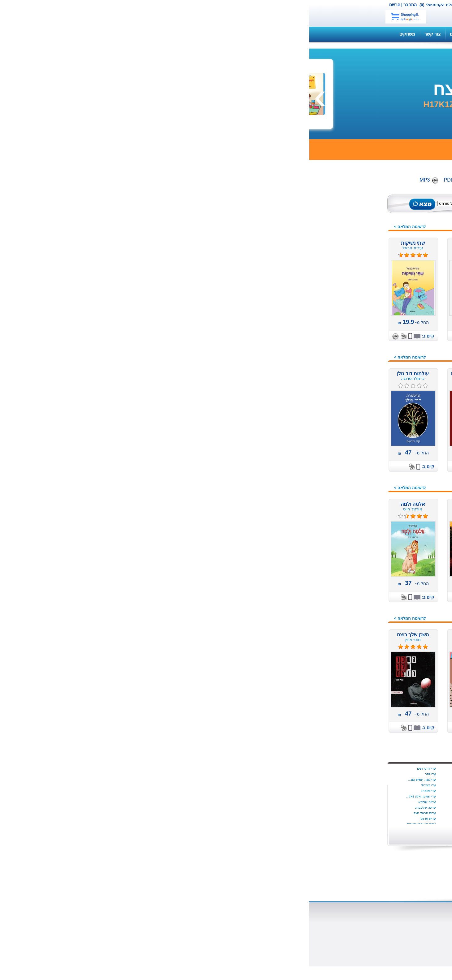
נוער (365, 487)
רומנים (363, 626)
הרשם (85, 5)
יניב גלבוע (176, 780)
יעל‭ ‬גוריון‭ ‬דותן (173, 813)
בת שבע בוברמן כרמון (223, 774)
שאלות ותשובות (285, 34)
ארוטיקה (361, 332)
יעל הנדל (176, 819)
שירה (364, 657)
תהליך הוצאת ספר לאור (171, 935)
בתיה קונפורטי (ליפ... (224, 802)
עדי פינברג (119, 791)
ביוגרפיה (361, 340)
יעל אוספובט (174, 807)
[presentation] (441, 95)
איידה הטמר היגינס (282, 774)
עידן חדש (361, 479)
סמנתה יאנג (287, 785)
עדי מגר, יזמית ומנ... (113, 780)
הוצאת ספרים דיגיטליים (172, 919)
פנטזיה (363, 580)
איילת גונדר (287, 802)
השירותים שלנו (322, 34)
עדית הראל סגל (115, 813)
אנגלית (363, 309)
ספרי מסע (360, 533)
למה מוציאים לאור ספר (172, 930)
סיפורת (363, 518)
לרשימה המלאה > (101, 227)
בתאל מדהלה (229, 785)
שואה (364, 649)
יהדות (364, 410)
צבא (365, 603)
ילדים (364, 294)
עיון (366, 557)
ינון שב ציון (175, 774)
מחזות (363, 433)
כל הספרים (359, 207)
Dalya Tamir (286, 768)
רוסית (364, 634)
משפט (363, 448)
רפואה (363, 642)
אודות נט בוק (284, 919)
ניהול (364, 495)
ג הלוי (235, 807)
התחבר (101, 5)
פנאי (365, 572)
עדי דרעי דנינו (117, 768)
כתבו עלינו (286, 941)
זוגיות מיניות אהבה (352, 386)
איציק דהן (288, 813)
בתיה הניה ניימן (228, 791)
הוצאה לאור (285, 930)
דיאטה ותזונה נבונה (351, 363)
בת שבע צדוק (229, 780)
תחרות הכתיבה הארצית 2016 (342, 665)
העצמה (362, 379)
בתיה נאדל (231, 796)
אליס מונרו (287, 819)
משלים (363, 441)
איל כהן (289, 807)
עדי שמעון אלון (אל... (112, 796)
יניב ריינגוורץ (174, 802)
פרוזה (364, 595)
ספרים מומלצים (354, 222)
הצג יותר (285, 833)
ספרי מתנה (359, 549)
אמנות (363, 325)
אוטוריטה (361, 301)
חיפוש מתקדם (186, 210)
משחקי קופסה (356, 456)
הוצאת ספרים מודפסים (172, 924)
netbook (324, 13)
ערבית (363, 564)
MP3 (116, 180)
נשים (365, 502)
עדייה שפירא (118, 802)
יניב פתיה (176, 791)
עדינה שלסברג (116, 807)
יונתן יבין (289, 780)
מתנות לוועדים (356, 673)
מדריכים (148, 34)
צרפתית (362, 611)
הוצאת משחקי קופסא (276, 935)
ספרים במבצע (356, 253)
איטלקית (361, 317)
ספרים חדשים (356, 214)
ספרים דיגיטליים (224, 919)
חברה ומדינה (357, 394)
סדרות (363, 510)
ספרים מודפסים (354, 230)
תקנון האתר (176, 34)
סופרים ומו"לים (225, 924)
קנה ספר (353, 34)
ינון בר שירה (174, 768)
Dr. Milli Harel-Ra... (280, 796)
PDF (140, 180)
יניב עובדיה (175, 785)
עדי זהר (121, 774)
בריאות (363, 355)
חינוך (364, 402)
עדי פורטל (119, 785)
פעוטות (362, 587)
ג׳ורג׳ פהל (231, 819)
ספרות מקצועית (354, 541)
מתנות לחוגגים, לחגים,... (347, 471)
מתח (365, 464)
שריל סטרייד (286, 791)
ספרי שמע (359, 245)
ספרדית (362, 526)
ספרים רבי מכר (355, 261)
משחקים (98, 34)
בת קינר (233, 768)
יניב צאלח (176, 796)
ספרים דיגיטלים (355, 238)
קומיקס (362, 618)
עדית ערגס (119, 819)
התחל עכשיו (345, 785)
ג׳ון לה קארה (229, 813)
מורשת (363, 425)
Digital (165, 180)
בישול (364, 348)
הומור (364, 371)
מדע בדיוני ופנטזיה (352, 417)
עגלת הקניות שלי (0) (128, 5)
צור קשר (198, 4)
